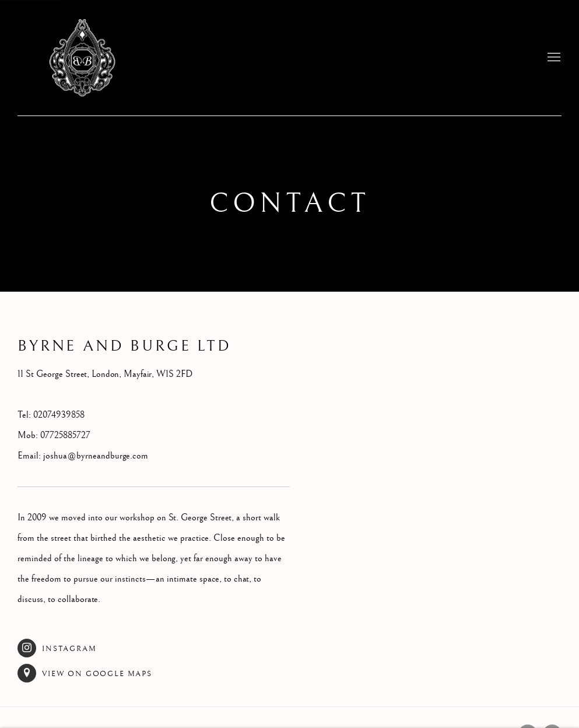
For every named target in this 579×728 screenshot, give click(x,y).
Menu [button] (553, 58)
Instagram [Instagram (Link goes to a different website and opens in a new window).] (57, 648)
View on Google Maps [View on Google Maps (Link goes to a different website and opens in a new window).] (85, 673)
